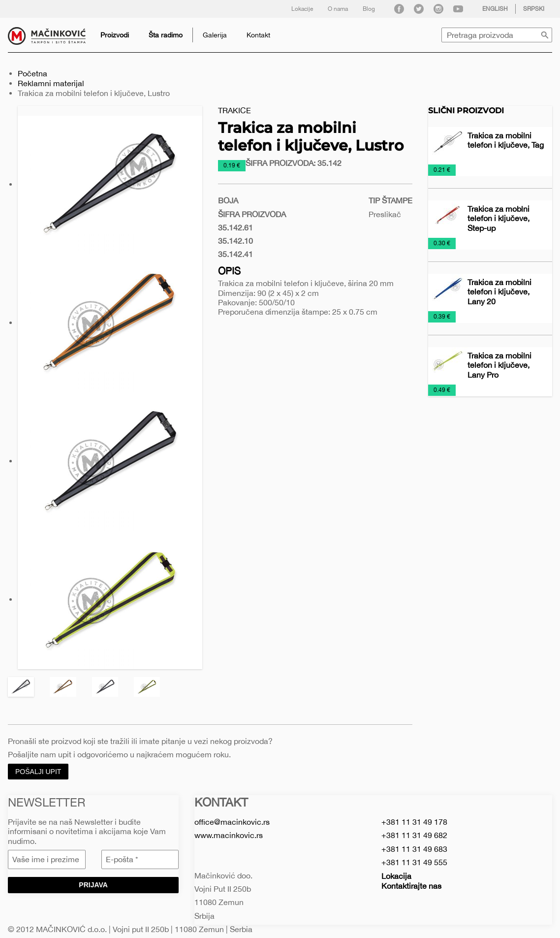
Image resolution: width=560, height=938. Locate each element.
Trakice (234, 110)
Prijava (93, 885)
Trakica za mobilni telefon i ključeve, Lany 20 (499, 291)
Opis (229, 271)
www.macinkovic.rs (229, 835)
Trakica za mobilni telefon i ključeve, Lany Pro (499, 365)
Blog (369, 9)
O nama (338, 9)
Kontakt (258, 35)
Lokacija (396, 876)
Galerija (215, 35)
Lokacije (302, 9)
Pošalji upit (38, 772)
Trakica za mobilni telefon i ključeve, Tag (506, 140)
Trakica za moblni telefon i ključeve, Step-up (498, 218)
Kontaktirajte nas (411, 886)
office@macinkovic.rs (232, 822)
